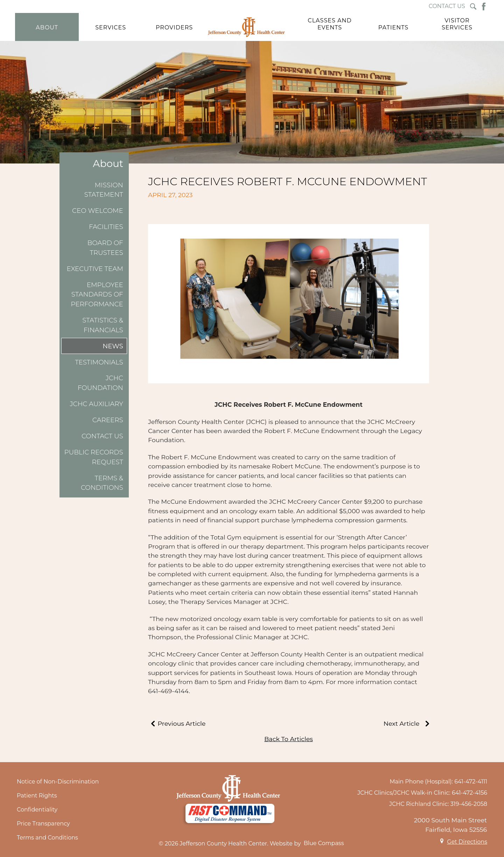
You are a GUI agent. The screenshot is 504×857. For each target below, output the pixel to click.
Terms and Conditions (47, 838)
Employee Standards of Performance (97, 294)
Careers (108, 420)
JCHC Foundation (100, 383)
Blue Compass (324, 843)
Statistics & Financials (103, 325)
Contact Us (102, 436)
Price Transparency (43, 824)
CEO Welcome (98, 211)
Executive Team (95, 269)
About (108, 164)
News (113, 346)
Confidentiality (37, 810)
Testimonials (99, 362)
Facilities (106, 227)
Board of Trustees (105, 248)
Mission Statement (104, 190)
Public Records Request (93, 457)
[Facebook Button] (484, 6)
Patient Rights (37, 796)
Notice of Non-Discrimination (58, 782)
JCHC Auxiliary (96, 404)
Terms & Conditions (102, 483)
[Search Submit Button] (473, 6)
